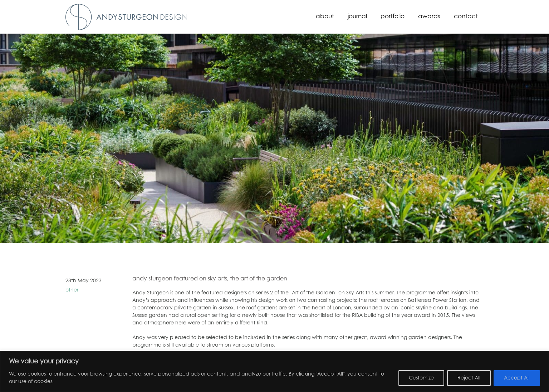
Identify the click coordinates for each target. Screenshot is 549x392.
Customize (421, 378)
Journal (357, 17)
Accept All (517, 378)
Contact (466, 17)
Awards (429, 17)
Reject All (469, 378)
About (325, 17)
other (72, 290)
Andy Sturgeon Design (126, 17)
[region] (274, 371)
